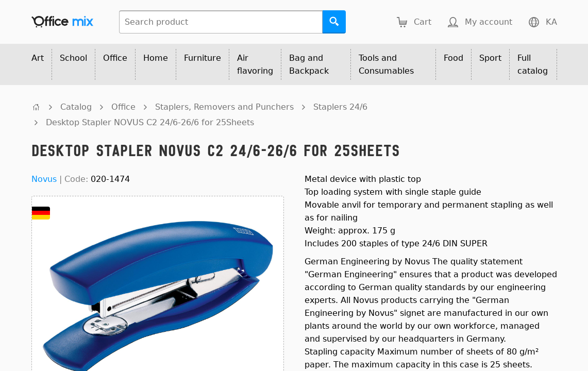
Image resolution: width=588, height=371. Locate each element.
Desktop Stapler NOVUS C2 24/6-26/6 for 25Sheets (150, 122)
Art (38, 58)
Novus (44, 179)
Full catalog (533, 64)
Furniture (203, 58)
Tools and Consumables (386, 64)
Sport (490, 58)
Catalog (76, 107)
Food (453, 58)
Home (156, 58)
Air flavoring (255, 64)
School (73, 58)
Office (115, 58)
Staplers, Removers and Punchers (224, 107)
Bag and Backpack (309, 64)
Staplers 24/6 (340, 107)
